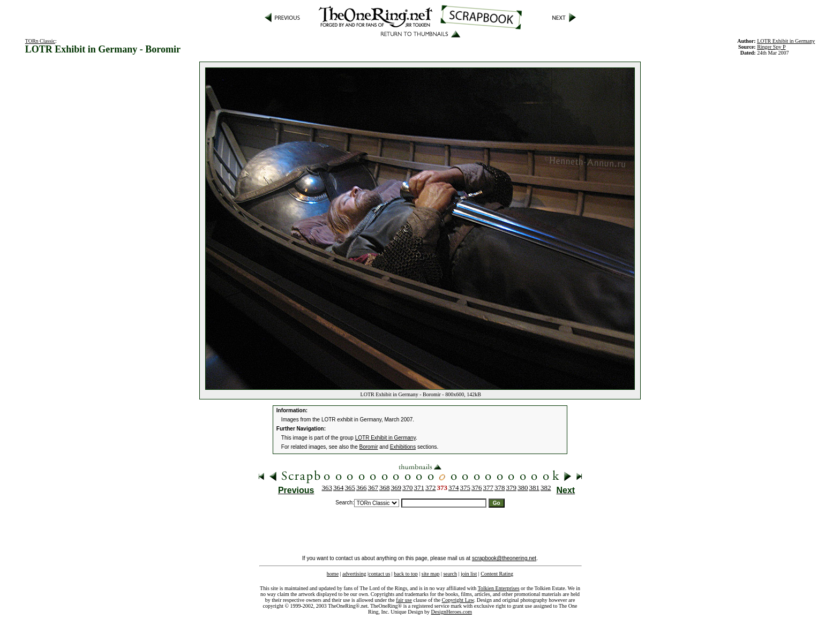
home (333, 574)
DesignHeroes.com (452, 612)
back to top (406, 574)
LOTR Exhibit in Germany (786, 41)
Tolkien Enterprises (499, 588)
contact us (379, 574)
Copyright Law (458, 600)
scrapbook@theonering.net (504, 558)
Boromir (369, 447)
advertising (354, 574)
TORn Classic (40, 41)
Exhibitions (403, 447)
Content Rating (497, 574)
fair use (404, 600)
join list (469, 574)
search (450, 574)
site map (431, 574)
